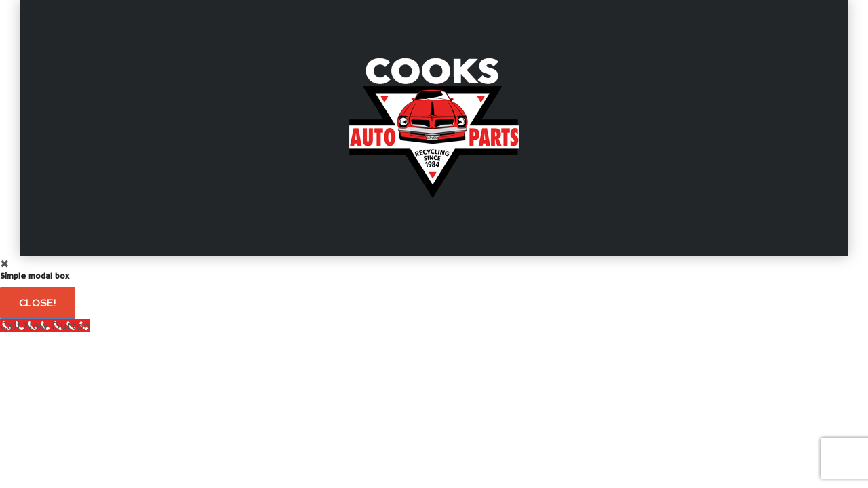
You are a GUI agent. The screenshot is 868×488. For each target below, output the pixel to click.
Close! (38, 303)
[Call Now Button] (45, 326)
